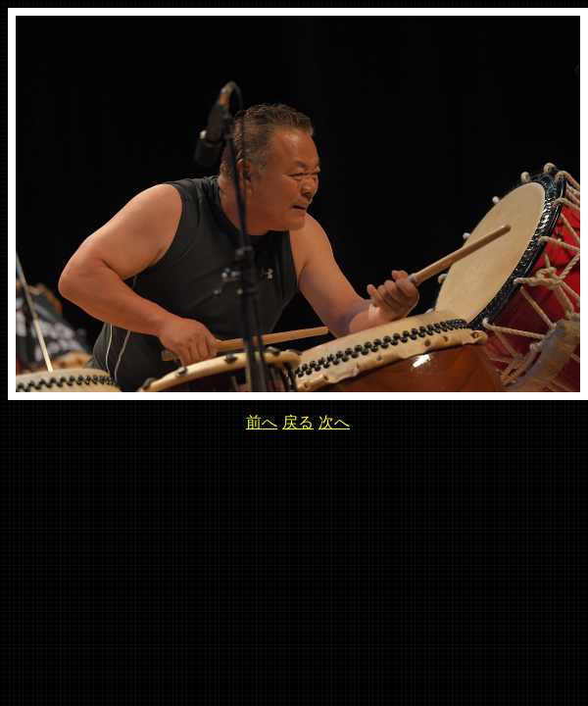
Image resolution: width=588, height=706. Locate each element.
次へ (334, 422)
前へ (262, 422)
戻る (298, 422)
